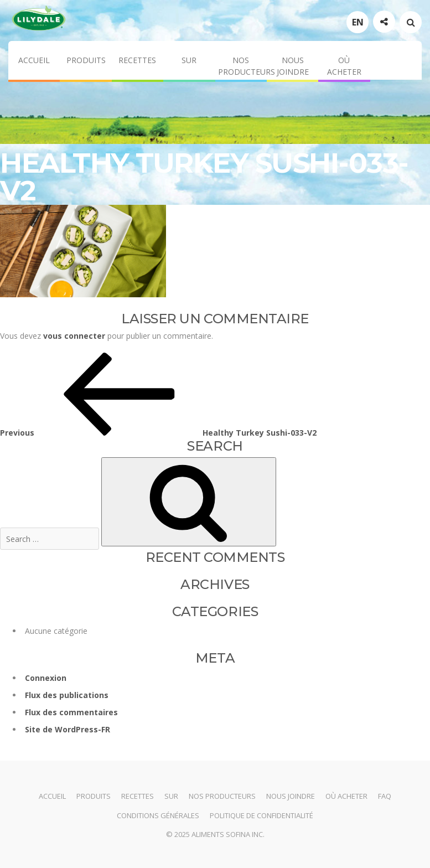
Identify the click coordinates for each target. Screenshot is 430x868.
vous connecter (74, 336)
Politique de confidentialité (261, 815)
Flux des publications (67, 695)
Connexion (46, 678)
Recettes (137, 60)
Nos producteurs (242, 66)
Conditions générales (158, 815)
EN (358, 22)
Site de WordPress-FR (68, 729)
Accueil (34, 60)
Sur (189, 60)
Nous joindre (293, 66)
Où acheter (344, 66)
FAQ (385, 796)
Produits (86, 60)
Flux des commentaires (71, 712)
